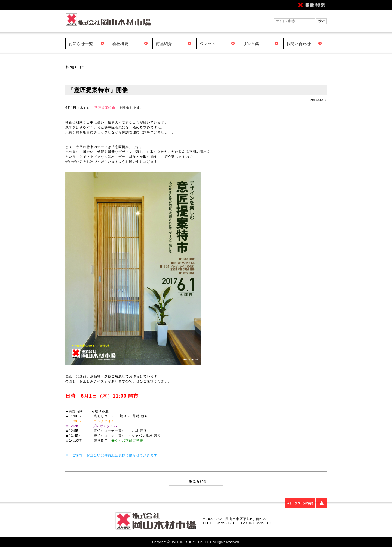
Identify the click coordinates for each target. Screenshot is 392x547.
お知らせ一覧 (81, 44)
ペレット (207, 44)
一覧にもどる (196, 481)
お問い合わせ (299, 44)
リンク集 (251, 44)
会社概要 (120, 44)
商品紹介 (164, 44)
